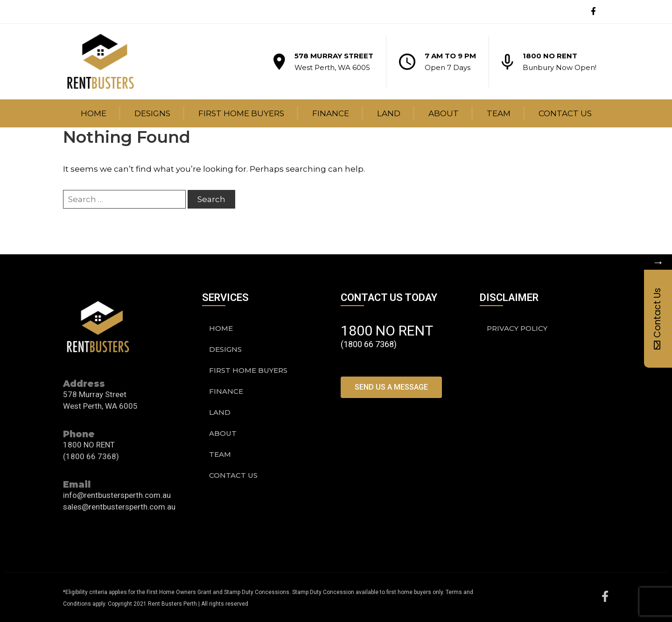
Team (499, 113)
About (444, 113)
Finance (331, 113)
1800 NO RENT (550, 56)
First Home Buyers (241, 113)
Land (389, 113)
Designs (152, 113)
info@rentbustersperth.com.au (117, 495)
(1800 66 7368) (91, 456)
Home (94, 113)
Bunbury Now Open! (560, 67)
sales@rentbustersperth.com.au (119, 507)
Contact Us (565, 113)
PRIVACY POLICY (517, 328)
